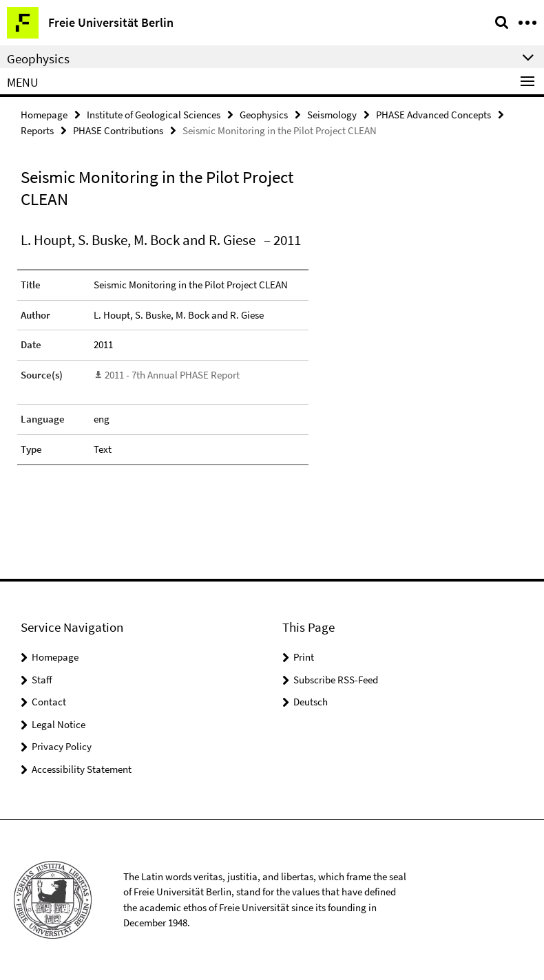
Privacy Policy (62, 746)
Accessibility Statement (82, 769)
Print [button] (304, 657)
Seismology (332, 115)
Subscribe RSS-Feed (336, 680)
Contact (49, 702)
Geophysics (264, 115)
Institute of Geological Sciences (154, 115)
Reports (37, 130)
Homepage (44, 115)
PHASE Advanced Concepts (433, 115)
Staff (42, 680)
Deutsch (311, 702)
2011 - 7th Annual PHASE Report (172, 375)
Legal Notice (59, 724)
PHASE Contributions (118, 130)
